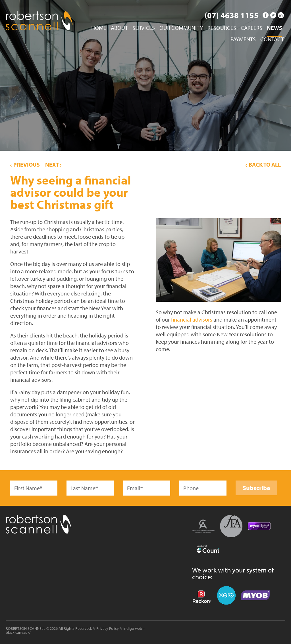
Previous (25, 164)
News (275, 28)
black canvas (16, 632)
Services (144, 28)
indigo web (133, 628)
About (119, 28)
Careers (251, 28)
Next (53, 164)
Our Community (181, 28)
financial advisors (192, 319)
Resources (222, 28)
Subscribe (256, 488)
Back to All (263, 164)
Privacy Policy (108, 628)
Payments (243, 39)
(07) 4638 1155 (232, 15)
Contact (272, 39)
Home (99, 28)
